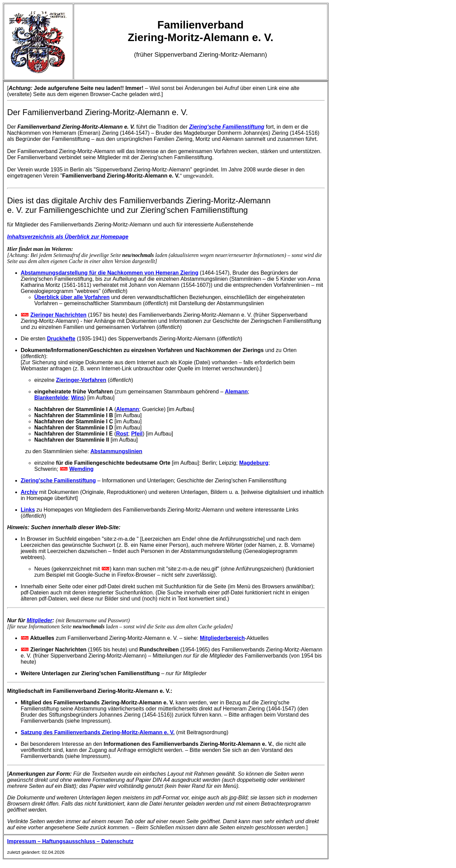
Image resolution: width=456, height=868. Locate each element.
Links (28, 510)
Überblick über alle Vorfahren (72, 297)
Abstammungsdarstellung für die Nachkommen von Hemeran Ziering (110, 273)
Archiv (29, 492)
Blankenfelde (51, 398)
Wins (77, 398)
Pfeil (137, 434)
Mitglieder (40, 620)
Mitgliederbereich (222, 638)
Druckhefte (61, 339)
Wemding (81, 469)
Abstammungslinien (116, 451)
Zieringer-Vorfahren (81, 380)
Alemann (236, 392)
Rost (122, 434)
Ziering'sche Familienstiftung (58, 481)
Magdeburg (254, 463)
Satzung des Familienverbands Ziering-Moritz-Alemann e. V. (98, 732)
